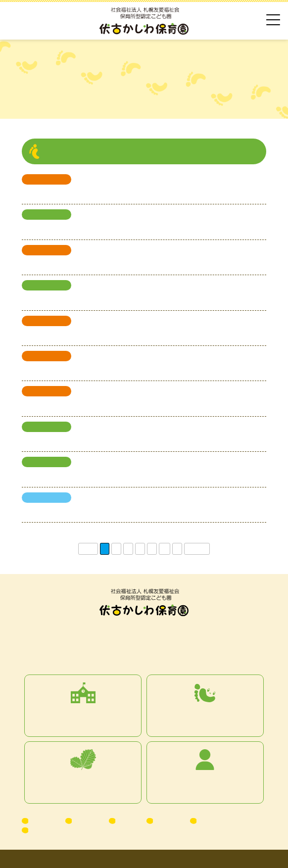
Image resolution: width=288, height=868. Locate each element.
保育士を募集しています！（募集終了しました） (98, 512)
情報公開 (168, 820)
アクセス (44, 820)
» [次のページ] (177, 549)
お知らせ (87, 820)
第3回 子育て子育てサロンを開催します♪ (85, 264)
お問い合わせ (218, 820)
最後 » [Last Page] (197, 549)
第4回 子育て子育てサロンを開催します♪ (85, 193)
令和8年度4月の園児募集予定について (81, 299)
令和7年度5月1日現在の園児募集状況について (93, 441)
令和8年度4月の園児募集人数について (81, 229)
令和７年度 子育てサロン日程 (70, 405)
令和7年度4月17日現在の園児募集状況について (95, 476)
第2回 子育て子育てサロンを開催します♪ (85, 335)
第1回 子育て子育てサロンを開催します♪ (85, 370)
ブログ (128, 820)
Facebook (45, 830)
